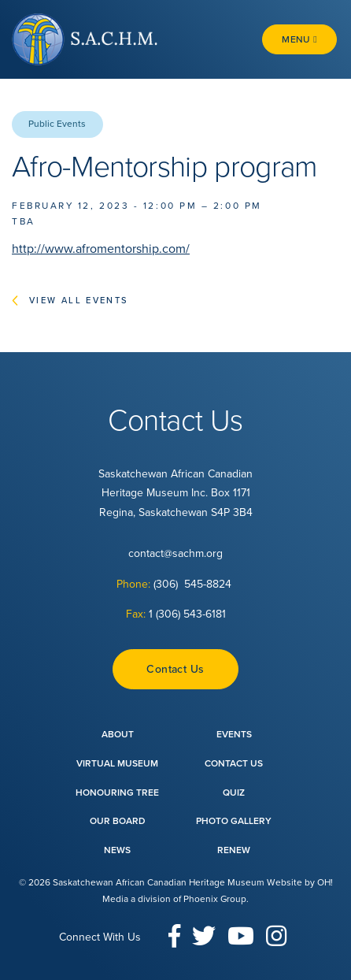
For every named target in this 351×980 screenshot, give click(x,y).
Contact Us (175, 669)
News (117, 850)
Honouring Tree (117, 793)
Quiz (234, 793)
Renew (234, 850)
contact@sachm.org (175, 553)
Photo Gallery (234, 821)
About (118, 734)
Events (234, 734)
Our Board (118, 821)
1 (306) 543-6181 (187, 614)
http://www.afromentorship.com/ (101, 249)
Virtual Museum (117, 763)
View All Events (79, 301)
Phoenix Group (215, 899)
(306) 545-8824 (194, 584)
